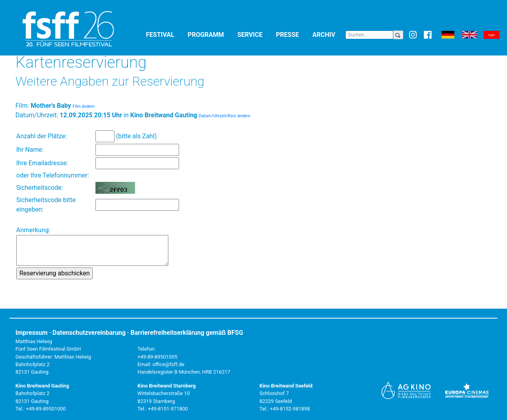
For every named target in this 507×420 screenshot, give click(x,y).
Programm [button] (211, 34)
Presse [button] (293, 34)
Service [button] (255, 34)
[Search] (369, 35)
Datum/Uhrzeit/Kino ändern (225, 116)
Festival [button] (165, 34)
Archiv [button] (329, 34)
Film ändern (84, 106)
